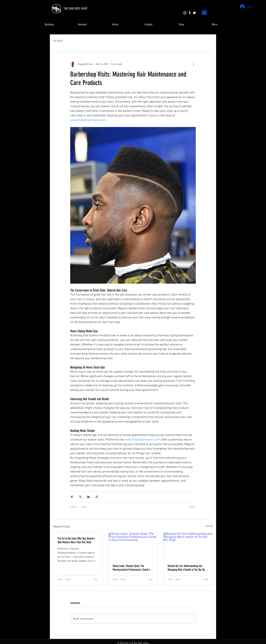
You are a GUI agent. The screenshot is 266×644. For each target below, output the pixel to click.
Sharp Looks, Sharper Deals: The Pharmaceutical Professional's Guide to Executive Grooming (132, 568)
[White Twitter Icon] (194, 13)
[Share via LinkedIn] (88, 497)
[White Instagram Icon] (185, 13)
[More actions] (194, 64)
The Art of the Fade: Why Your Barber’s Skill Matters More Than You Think (76, 540)
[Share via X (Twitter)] (80, 497)
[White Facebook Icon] (190, 13)
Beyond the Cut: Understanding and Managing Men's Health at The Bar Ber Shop (187, 568)
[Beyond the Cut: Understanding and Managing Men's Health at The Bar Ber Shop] (188, 546)
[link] (204, 11)
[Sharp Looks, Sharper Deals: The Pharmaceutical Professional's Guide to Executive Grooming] (133, 546)
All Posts (58, 41)
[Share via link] (97, 497)
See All (209, 526)
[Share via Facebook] (72, 497)
